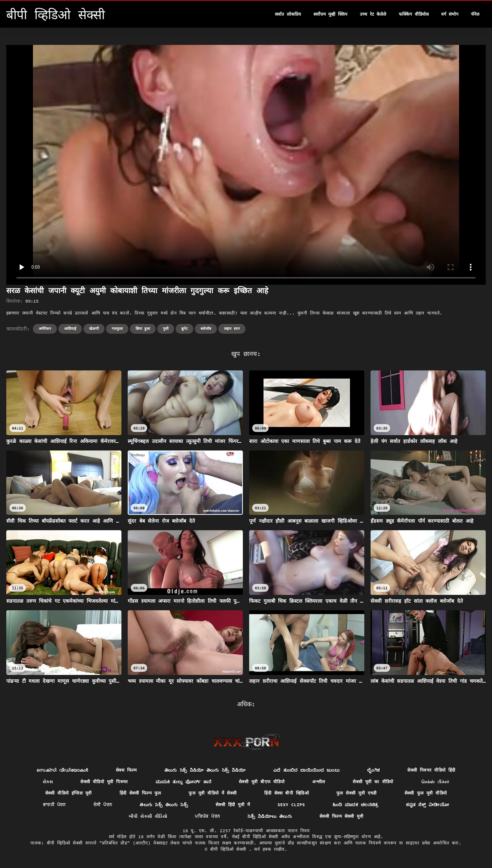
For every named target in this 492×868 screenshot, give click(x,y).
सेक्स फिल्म (126, 770)
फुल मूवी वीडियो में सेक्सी (213, 793)
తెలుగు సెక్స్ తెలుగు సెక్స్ (164, 805)
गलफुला (117, 329)
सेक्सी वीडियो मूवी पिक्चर (104, 782)
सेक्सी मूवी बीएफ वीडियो (262, 782)
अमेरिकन (45, 329)
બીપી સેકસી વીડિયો (148, 816)
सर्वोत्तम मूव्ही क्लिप (331, 14)
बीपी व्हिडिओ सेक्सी (230, 849)
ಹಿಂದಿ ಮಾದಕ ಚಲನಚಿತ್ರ (356, 805)
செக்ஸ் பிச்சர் (435, 782)
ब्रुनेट (184, 329)
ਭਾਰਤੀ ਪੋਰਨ (54, 805)
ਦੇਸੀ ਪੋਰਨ (103, 805)
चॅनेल (475, 14)
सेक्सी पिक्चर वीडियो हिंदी (431, 770)
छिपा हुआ (143, 329)
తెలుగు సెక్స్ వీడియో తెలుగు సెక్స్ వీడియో (205, 770)
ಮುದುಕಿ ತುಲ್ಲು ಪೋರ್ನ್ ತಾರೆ (183, 782)
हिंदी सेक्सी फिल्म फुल (140, 793)
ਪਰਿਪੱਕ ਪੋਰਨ (207, 816)
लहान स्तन (232, 329)
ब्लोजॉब (206, 329)
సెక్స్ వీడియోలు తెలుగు (270, 816)
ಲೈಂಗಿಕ (373, 770)
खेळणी (94, 329)
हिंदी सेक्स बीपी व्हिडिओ (286, 793)
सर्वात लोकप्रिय (288, 14)
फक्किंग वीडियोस (414, 14)
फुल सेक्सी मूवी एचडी (357, 793)
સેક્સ (48, 782)
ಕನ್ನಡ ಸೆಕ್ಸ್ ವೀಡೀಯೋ (428, 805)
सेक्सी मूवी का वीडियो (373, 782)
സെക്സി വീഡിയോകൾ (62, 770)
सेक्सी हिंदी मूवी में (233, 805)
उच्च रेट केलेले (373, 14)
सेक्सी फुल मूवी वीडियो (426, 793)
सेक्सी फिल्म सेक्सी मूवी (341, 816)
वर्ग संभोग (450, 14)
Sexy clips (291, 805)
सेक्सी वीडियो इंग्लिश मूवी (69, 793)
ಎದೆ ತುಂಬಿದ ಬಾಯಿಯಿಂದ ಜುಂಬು (306, 770)
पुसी (166, 329)
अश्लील (319, 782)
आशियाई (70, 329)
